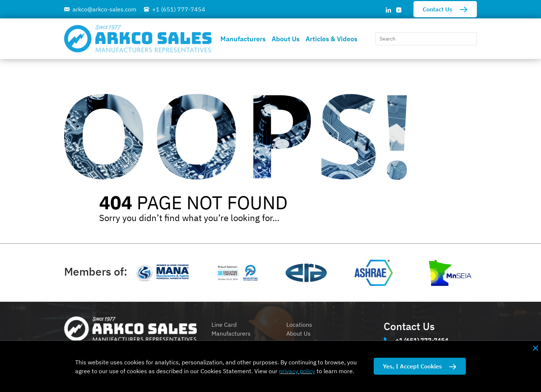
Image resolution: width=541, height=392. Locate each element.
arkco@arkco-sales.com (104, 9)
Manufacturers (243, 39)
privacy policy (297, 371)
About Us (286, 39)
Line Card (224, 325)
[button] (364, 38)
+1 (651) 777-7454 (179, 9)
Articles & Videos (331, 39)
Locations (299, 325)
